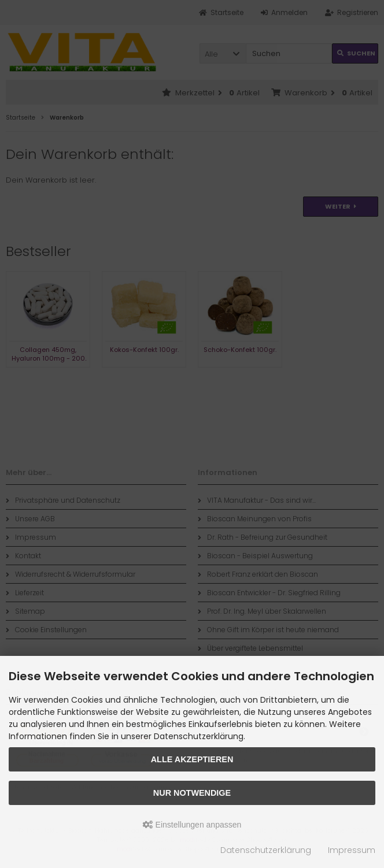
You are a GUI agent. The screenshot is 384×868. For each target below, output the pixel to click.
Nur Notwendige (192, 793)
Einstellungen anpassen (192, 825)
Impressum (352, 850)
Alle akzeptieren (192, 759)
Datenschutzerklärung (266, 850)
